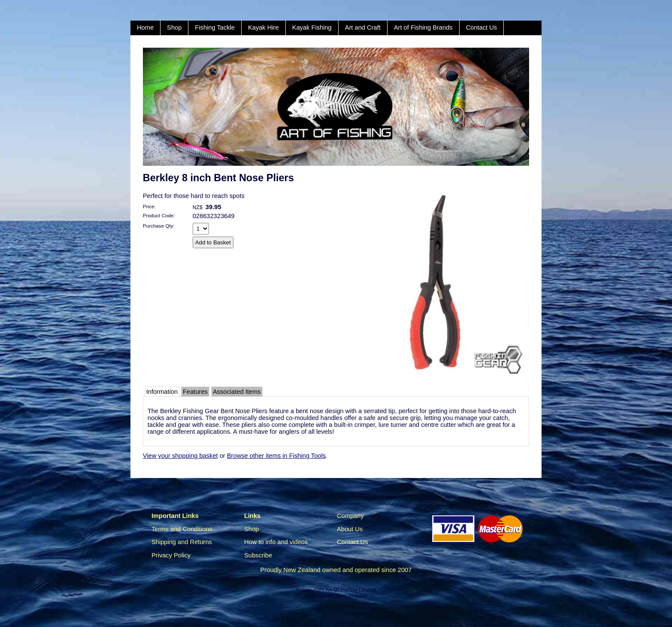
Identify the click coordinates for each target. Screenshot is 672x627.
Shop (174, 27)
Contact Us (482, 27)
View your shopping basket (180, 456)
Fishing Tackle (215, 27)
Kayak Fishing (312, 27)
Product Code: (159, 215)
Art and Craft (363, 27)
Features (195, 392)
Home (145, 27)
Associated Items (237, 392)
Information (162, 392)
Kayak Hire (263, 27)
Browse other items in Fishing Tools (276, 456)
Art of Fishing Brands (423, 27)
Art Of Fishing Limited (350, 590)
